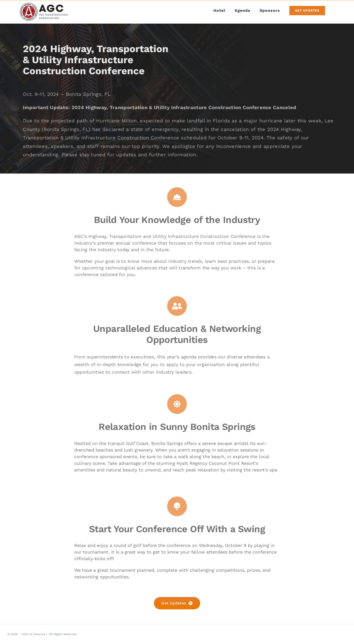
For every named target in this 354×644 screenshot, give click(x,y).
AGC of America (34, 634)
